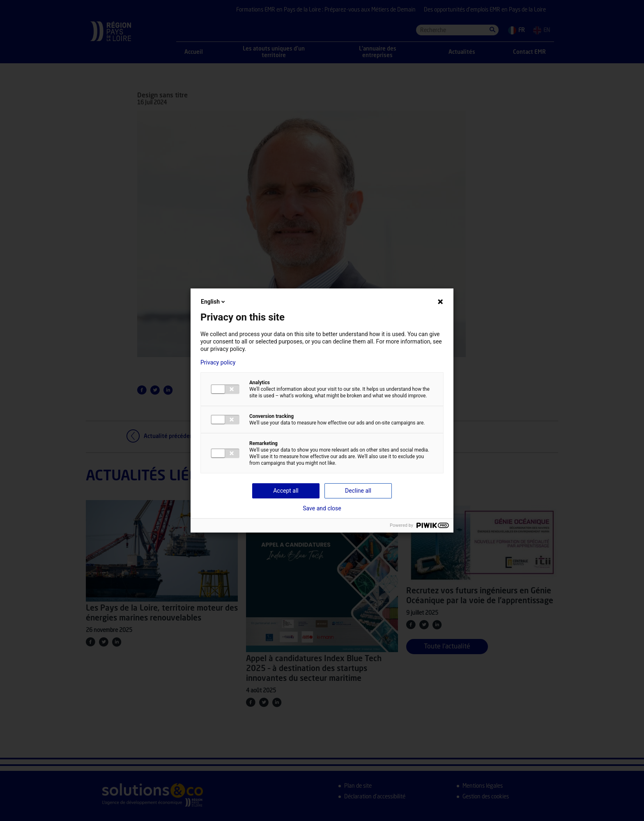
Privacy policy (218, 362)
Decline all (358, 491)
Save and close (322, 508)
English (214, 302)
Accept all (286, 491)
